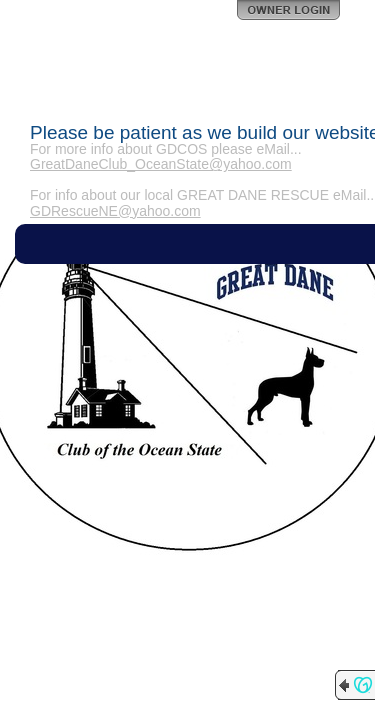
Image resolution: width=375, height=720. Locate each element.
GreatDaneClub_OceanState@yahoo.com (161, 164)
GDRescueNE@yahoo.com (115, 211)
